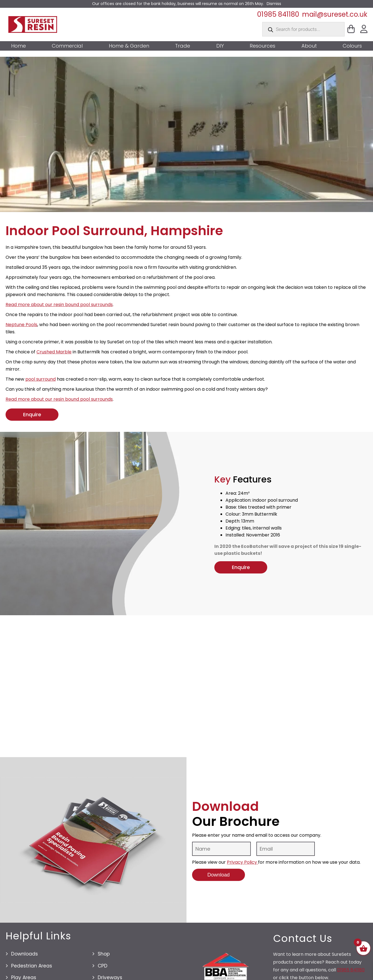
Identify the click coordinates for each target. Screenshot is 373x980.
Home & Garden (129, 46)
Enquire (32, 414)
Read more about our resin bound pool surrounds (59, 305)
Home (19, 46)
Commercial (67, 46)
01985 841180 (278, 14)
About (309, 46)
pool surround (41, 379)
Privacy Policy (242, 866)
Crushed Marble (54, 352)
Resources (262, 46)
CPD (103, 969)
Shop (104, 958)
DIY (220, 46)
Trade (183, 46)
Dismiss (274, 4)
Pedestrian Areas (32, 969)
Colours (352, 46)
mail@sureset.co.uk (335, 14)
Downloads (24, 958)
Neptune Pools (21, 325)
